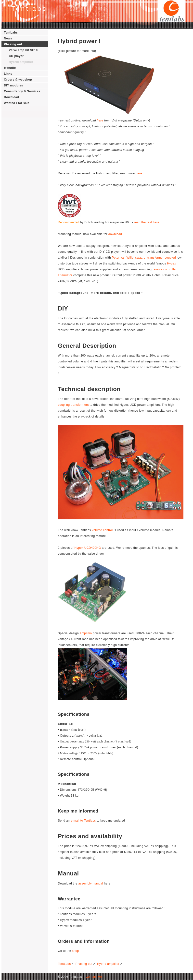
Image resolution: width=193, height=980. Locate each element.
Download (11, 97)
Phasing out (13, 44)
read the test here (147, 222)
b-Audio (10, 68)
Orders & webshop (18, 80)
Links (8, 74)
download (115, 234)
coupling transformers (73, 405)
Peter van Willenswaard (129, 258)
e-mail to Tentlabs (83, 821)
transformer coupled (162, 258)
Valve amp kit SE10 (23, 50)
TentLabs (11, 33)
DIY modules (13, 85)
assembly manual (91, 884)
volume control (102, 530)
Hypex (172, 263)
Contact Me (92, 977)
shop (76, 951)
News (8, 38)
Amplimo (86, 633)
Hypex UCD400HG (88, 548)
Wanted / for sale (17, 103)
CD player (16, 56)
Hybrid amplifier (21, 62)
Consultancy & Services (22, 91)
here (100, 120)
